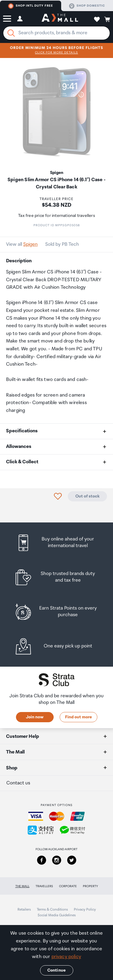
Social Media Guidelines (57, 915)
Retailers (24, 910)
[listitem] (56, 543)
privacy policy (66, 957)
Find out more (78, 717)
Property (90, 886)
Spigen (30, 244)
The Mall (22, 886)
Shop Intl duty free (31, 6)
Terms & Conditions (52, 910)
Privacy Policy (85, 910)
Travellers (44, 886)
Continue (56, 970)
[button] (7, 19)
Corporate (68, 886)
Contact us (18, 783)
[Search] (11, 33)
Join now (35, 717)
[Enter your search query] (56, 33)
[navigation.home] (60, 19)
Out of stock (87, 496)
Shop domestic (87, 6)
